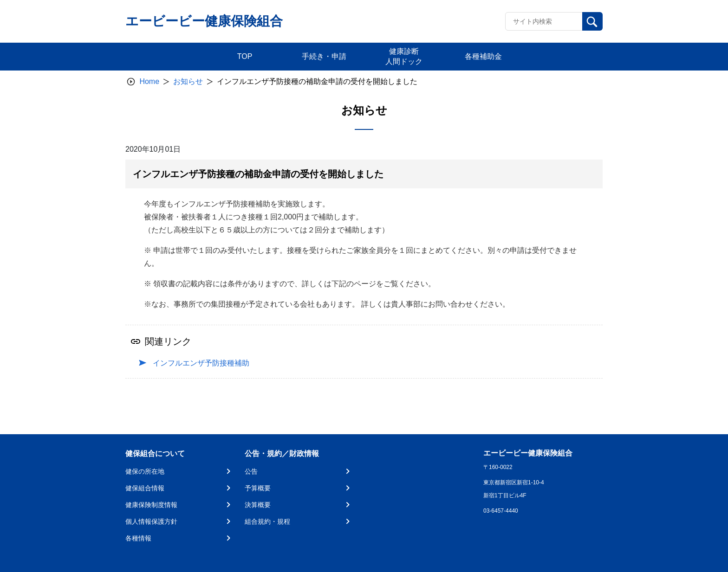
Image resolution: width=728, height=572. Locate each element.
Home (149, 81)
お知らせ (188, 81)
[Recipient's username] (544, 21)
